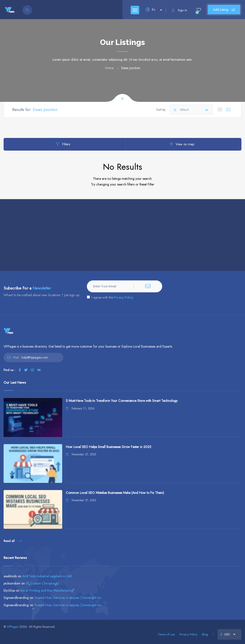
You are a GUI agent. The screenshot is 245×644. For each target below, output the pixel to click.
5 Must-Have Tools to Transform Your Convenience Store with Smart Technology (122, 401)
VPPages (13, 627)
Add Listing (224, 10)
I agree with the (110, 297)
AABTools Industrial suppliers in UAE (47, 576)
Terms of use (166, 634)
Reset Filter (147, 184)
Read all (13, 541)
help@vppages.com (35, 357)
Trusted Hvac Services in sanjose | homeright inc (68, 598)
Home (109, 68)
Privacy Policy (124, 297)
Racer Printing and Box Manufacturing (47, 590)
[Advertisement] (122, 235)
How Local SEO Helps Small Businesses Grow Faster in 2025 (109, 447)
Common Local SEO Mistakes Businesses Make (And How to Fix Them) (115, 493)
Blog (205, 634)
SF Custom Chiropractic (42, 583)
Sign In (179, 10)
